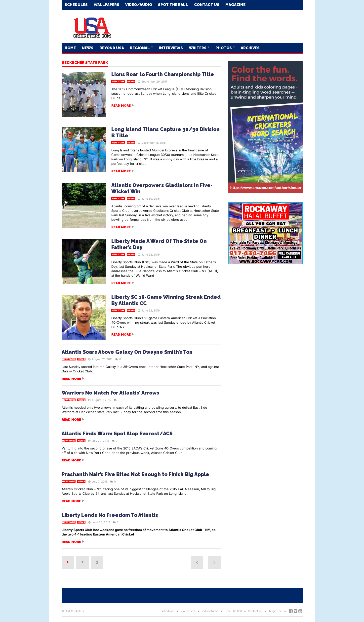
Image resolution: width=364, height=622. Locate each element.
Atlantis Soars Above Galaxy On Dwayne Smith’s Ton (127, 352)
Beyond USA (112, 48)
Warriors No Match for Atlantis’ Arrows (110, 393)
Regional (140, 48)
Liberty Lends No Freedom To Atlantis (110, 515)
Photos (224, 48)
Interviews (171, 48)
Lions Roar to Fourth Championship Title (163, 74)
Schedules (76, 5)
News (88, 48)
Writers (198, 48)
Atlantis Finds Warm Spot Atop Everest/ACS (117, 434)
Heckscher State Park (85, 63)
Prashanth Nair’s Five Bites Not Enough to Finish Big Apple (135, 474)
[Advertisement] (212, 26)
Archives (250, 48)
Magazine (235, 5)
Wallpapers (106, 5)
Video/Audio (139, 5)
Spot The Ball (173, 5)
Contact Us (207, 5)
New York (118, 81)
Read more (121, 106)
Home (70, 48)
